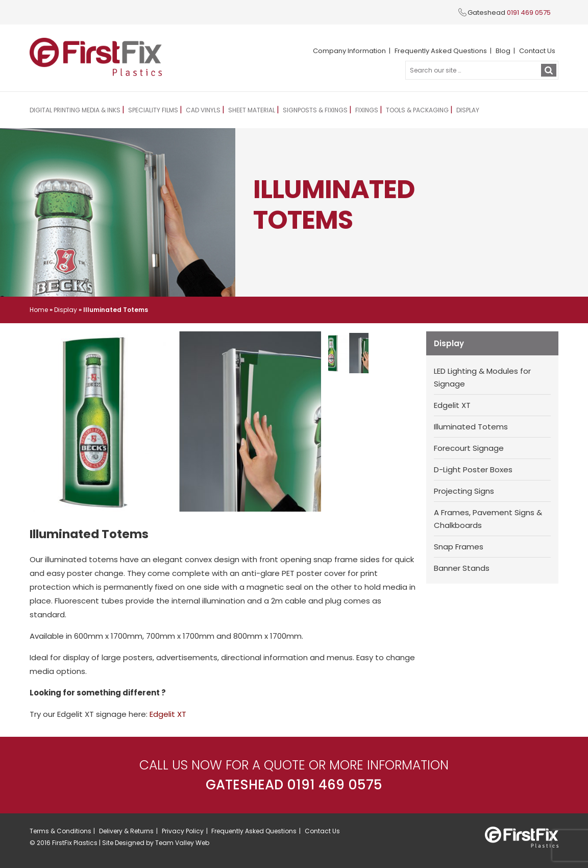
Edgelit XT (452, 405)
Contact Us (537, 51)
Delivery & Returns (126, 831)
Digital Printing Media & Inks (75, 110)
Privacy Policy (183, 831)
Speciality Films (154, 110)
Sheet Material (252, 110)
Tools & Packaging (418, 110)
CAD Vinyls (204, 110)
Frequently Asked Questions (441, 51)
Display (469, 110)
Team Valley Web (182, 843)
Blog (503, 51)
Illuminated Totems (471, 427)
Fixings (368, 110)
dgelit (164, 714)
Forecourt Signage (469, 448)
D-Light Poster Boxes (473, 469)
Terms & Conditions (60, 831)
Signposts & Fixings (316, 110)
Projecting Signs (464, 491)
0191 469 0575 (529, 13)
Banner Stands (462, 568)
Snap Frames (459, 547)
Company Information (349, 51)
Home (39, 310)
